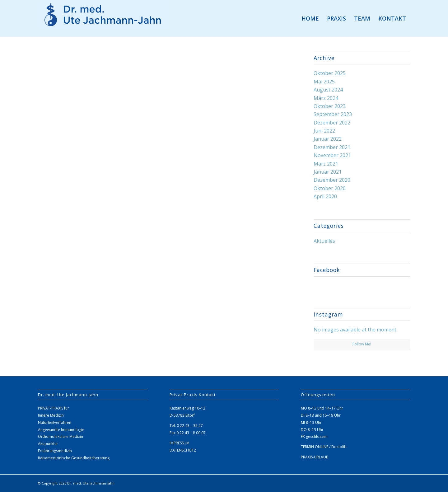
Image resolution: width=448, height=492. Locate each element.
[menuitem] (310, 18)
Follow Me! (362, 344)
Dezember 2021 (332, 147)
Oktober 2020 (330, 188)
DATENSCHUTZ (183, 450)
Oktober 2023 (330, 106)
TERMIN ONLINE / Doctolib (324, 447)
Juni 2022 (324, 131)
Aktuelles (324, 241)
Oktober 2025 (330, 73)
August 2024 (328, 90)
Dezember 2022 (332, 123)
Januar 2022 (328, 139)
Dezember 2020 (332, 180)
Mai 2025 (324, 82)
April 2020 (325, 196)
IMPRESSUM (180, 443)
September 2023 (333, 114)
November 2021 (332, 155)
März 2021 (326, 164)
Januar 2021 (328, 172)
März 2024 (326, 98)
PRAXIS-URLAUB (315, 457)
